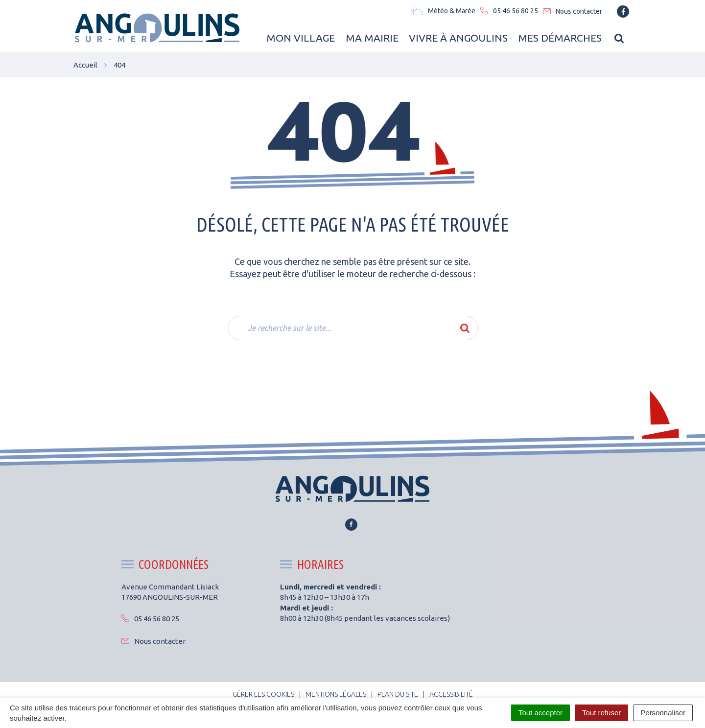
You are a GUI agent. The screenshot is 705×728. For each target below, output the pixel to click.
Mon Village (300, 38)
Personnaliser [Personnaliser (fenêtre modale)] (663, 713)
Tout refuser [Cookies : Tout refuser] (601, 713)
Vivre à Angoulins (458, 38)
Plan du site (398, 694)
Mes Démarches (560, 38)
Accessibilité (451, 694)
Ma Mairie (371, 38)
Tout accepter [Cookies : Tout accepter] (540, 713)
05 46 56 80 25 (150, 619)
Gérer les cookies (263, 694)
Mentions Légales (336, 694)
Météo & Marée (443, 11)
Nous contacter (153, 641)
